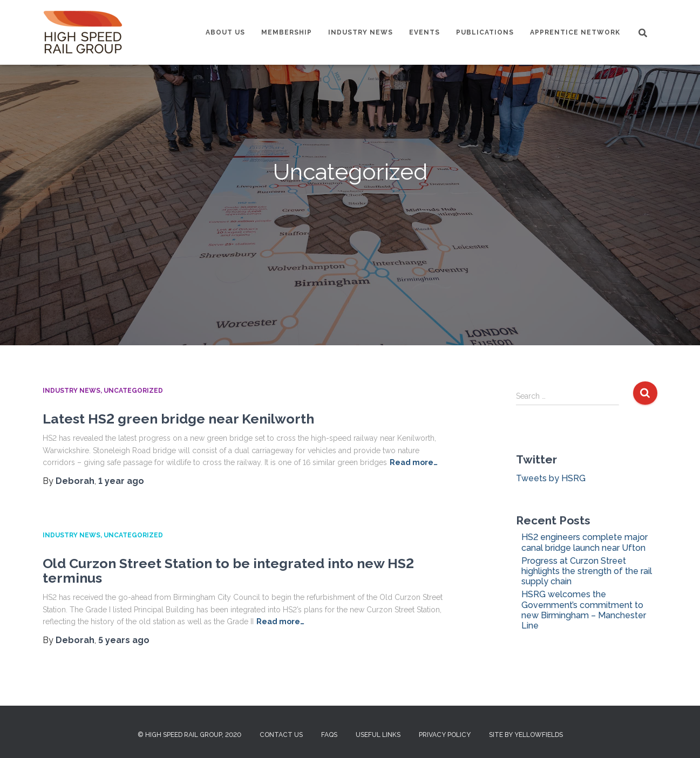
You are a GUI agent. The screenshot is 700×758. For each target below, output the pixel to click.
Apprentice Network (575, 32)
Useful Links (378, 735)
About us (225, 32)
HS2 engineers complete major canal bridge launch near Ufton (585, 542)
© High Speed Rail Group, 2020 (189, 735)
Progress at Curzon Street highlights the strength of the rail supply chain (587, 571)
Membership (287, 32)
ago (121, 481)
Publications (485, 32)
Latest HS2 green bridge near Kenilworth (178, 419)
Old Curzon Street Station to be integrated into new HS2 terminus (228, 571)
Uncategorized (133, 391)
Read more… (414, 462)
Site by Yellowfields (526, 735)
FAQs (329, 735)
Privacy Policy (445, 735)
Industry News (361, 32)
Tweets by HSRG (551, 478)
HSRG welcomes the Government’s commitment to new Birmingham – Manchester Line (584, 610)
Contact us (281, 735)
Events (424, 32)
